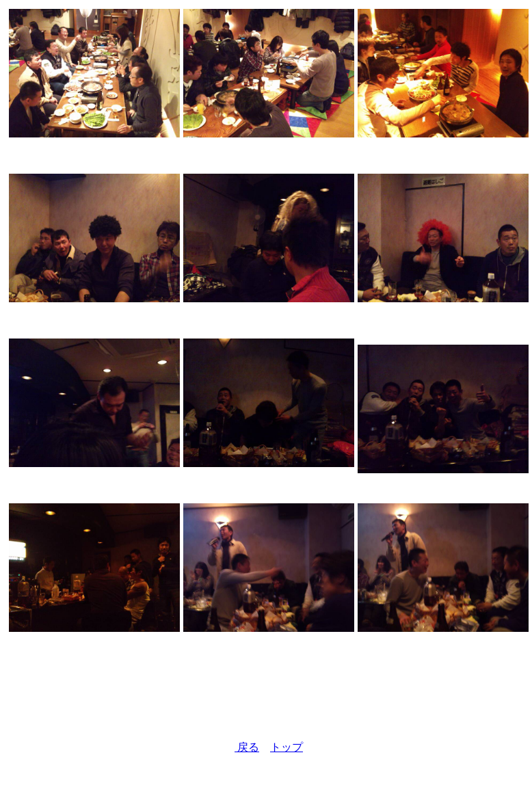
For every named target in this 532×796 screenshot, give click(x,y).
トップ (287, 747)
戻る (247, 747)
